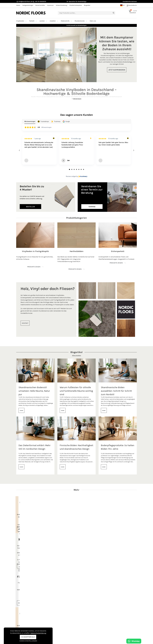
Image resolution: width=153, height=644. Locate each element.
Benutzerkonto (132, 5)
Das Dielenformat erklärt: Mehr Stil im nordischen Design (35, 445)
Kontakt (50, 625)
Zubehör (54, 19)
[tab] (69, 167)
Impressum (50, 5)
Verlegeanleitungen (28, 5)
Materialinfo (66, 19)
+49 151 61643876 (39, 2)
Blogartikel (87, 5)
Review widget (71, 174)
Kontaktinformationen (130, 2)
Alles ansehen (77, 353)
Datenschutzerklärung (38, 633)
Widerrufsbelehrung (62, 5)
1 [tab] (76, 77)
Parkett (33, 19)
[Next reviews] (134, 148)
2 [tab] (77, 77)
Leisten (43, 19)
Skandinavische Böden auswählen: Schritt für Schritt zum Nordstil (116, 389)
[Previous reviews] (19, 148)
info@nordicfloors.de (25, 2)
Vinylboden (21, 19)
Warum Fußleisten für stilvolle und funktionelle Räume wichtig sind (76, 389)
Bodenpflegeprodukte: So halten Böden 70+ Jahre (118, 445)
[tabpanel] (76, 53)
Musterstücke (81, 19)
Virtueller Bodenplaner (76, 5)
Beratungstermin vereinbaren (121, 626)
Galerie (18, 5)
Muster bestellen (40, 5)
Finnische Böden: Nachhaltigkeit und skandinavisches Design (76, 445)
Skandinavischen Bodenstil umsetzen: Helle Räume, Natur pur (34, 389)
